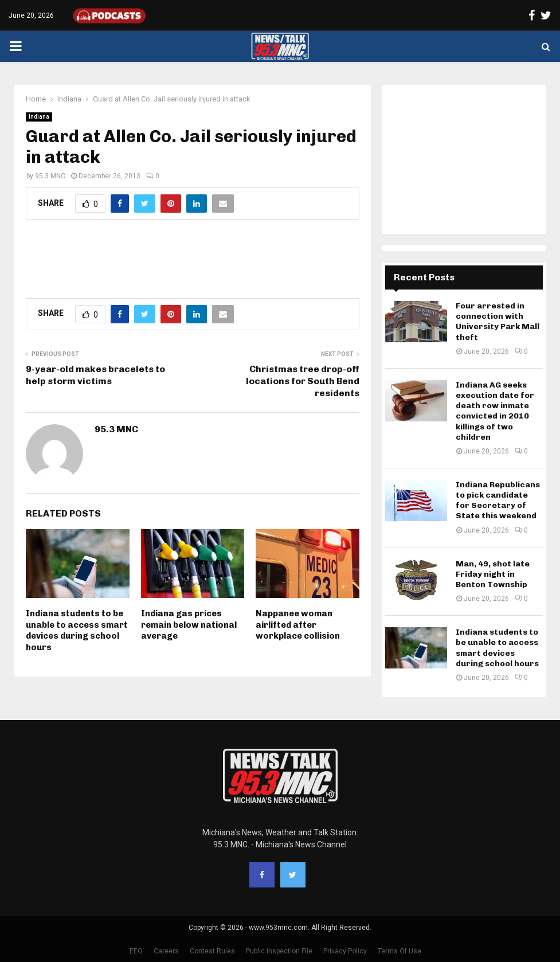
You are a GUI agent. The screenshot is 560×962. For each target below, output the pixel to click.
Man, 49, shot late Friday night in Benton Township (493, 574)
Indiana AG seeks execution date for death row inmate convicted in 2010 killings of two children (495, 411)
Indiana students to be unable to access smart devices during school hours (77, 630)
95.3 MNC (50, 176)
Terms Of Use (400, 951)
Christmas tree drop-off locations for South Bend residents (303, 381)
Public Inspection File (279, 951)
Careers (166, 951)
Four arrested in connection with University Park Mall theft (498, 322)
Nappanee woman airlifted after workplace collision (298, 625)
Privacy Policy (345, 951)
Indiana (39, 117)
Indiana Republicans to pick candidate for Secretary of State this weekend (498, 500)
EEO (136, 951)
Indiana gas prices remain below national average (189, 625)
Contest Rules (212, 951)
